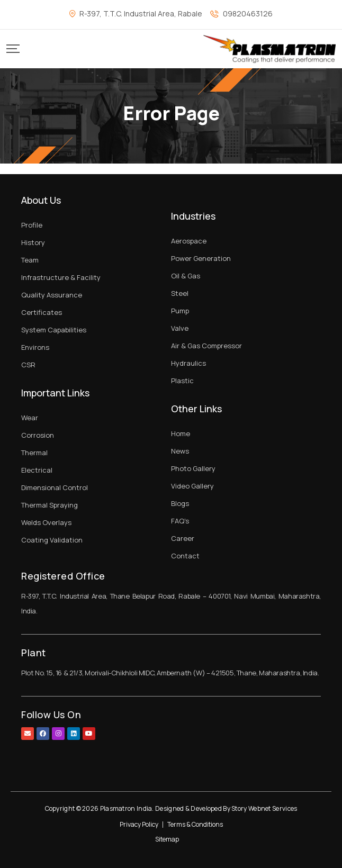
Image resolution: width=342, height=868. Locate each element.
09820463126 (248, 13)
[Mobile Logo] (269, 49)
